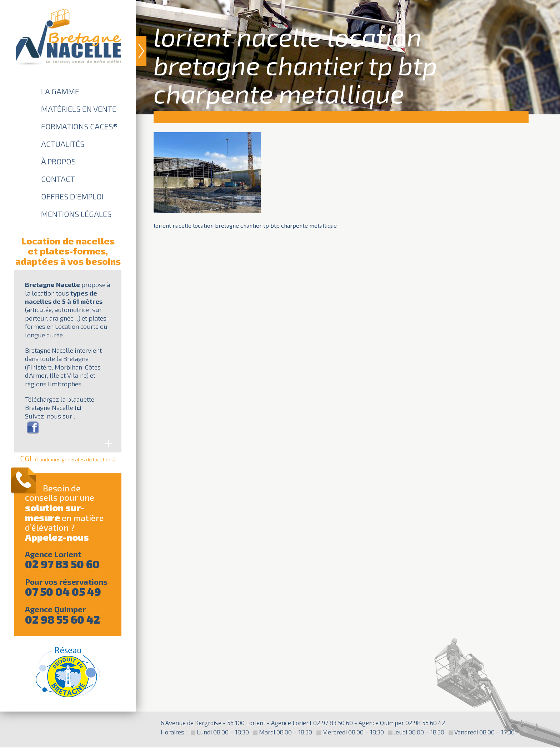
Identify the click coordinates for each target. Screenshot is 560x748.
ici (78, 407)
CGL (68, 458)
